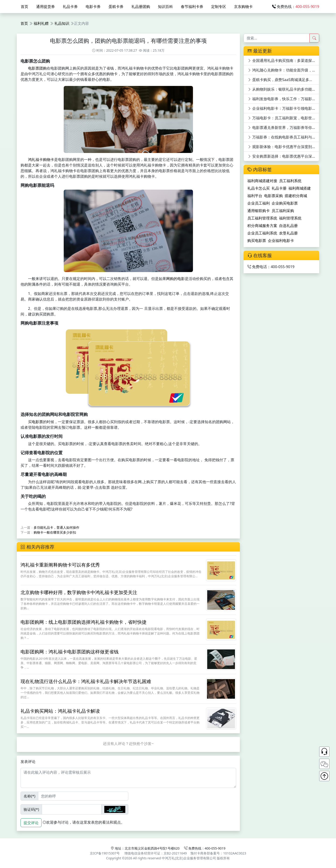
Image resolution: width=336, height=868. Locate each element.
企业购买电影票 (285, 203)
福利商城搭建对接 (262, 181)
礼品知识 (62, 23)
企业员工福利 (259, 203)
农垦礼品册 (288, 233)
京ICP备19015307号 (105, 853)
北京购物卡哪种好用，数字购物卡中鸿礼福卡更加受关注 (79, 592)
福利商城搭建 (300, 188)
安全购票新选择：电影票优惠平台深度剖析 (283, 156)
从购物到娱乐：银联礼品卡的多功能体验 (283, 89)
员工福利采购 (283, 211)
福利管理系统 (290, 218)
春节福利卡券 (192, 7)
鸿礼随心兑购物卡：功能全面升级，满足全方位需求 (283, 70)
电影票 (37, 422)
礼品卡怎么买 (259, 188)
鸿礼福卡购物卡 (41, 159)
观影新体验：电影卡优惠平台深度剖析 (282, 147)
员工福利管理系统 (262, 218)
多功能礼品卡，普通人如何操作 (56, 527)
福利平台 (255, 196)
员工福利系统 (290, 181)
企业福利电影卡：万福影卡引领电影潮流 (283, 108)
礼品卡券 (70, 7)
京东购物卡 (243, 7)
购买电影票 (257, 241)
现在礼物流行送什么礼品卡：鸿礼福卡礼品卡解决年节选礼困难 (86, 681)
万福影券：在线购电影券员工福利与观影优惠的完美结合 (283, 137)
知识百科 (165, 7)
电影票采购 (273, 196)
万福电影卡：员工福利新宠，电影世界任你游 (283, 118)
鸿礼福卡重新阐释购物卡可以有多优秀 (60, 565)
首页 (24, 7)
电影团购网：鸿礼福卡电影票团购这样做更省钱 (70, 652)
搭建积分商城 (296, 196)
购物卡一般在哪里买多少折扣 (55, 532)
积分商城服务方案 (262, 226)
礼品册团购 (141, 7)
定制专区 (219, 7)
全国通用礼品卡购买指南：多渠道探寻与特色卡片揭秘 (283, 60)
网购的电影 (175, 279)
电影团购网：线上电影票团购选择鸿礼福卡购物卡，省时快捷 (84, 622)
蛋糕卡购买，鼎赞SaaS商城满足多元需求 (283, 80)
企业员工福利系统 (262, 233)
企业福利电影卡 (281, 241)
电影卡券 (93, 7)
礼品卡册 (279, 188)
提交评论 (31, 823)
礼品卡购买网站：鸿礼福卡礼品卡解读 (60, 711)
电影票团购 (37, 68)
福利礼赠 (41, 23)
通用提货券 (45, 7)
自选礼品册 (288, 226)
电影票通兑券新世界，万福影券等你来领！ (283, 128)
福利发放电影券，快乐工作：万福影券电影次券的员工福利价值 (283, 99)
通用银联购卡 (259, 211)
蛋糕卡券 (116, 7)
